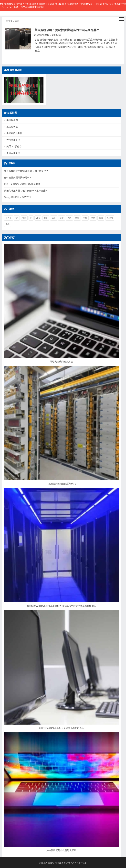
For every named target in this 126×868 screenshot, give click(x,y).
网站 (93, 218)
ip (31, 218)
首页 (9, 21)
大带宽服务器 (13, 140)
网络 (69, 218)
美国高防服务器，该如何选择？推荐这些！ (26, 191)
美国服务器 (12, 120)
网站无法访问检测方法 (61, 362)
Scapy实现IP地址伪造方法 (18, 197)
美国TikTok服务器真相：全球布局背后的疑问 (61, 728)
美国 (24, 218)
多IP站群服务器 (14, 133)
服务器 (9, 218)
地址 (77, 218)
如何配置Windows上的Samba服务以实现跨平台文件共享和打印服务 (61, 606)
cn (17, 218)
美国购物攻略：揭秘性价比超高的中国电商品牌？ (67, 30)
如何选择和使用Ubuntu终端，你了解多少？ (26, 171)
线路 (101, 218)
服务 (46, 218)
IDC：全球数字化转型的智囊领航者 (22, 184)
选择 (8, 224)
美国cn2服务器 (14, 146)
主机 (85, 218)
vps (38, 218)
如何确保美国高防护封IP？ (18, 177)
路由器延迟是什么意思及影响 (61, 850)
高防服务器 (12, 127)
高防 (62, 218)
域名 (54, 218)
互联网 (110, 218)
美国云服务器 (13, 153)
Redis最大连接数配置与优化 (61, 484)
